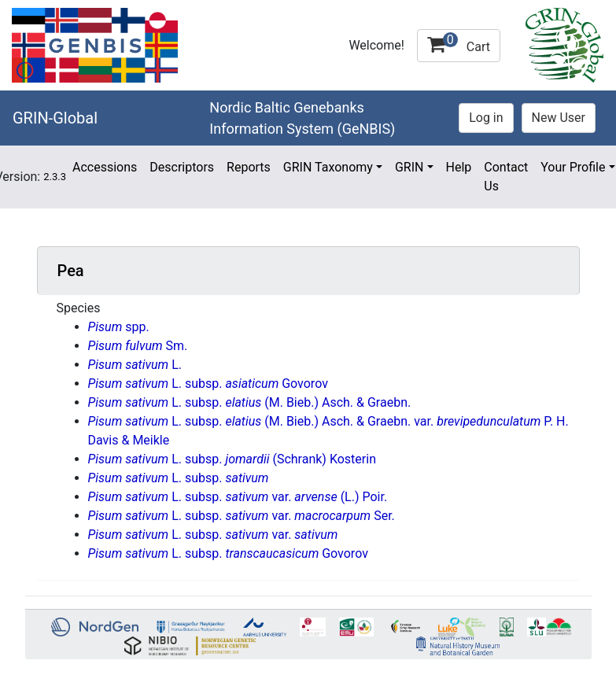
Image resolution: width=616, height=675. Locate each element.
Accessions (105, 167)
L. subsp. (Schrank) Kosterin (232, 459)
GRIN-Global (55, 118)
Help (459, 167)
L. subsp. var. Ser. (242, 516)
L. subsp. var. (213, 535)
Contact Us (506, 177)
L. (135, 365)
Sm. (138, 346)
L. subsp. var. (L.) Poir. (238, 497)
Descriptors (182, 167)
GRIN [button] (409, 167)
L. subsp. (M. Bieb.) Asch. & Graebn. (250, 402)
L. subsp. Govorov (208, 384)
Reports (249, 167)
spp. (119, 327)
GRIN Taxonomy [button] (328, 167)
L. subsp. (179, 478)
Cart (459, 43)
